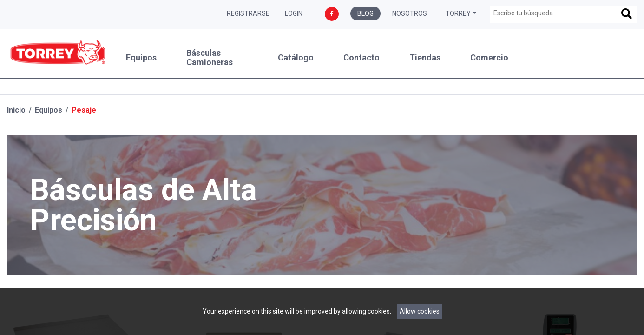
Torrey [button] (458, 13)
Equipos (141, 58)
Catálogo (296, 58)
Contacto (361, 58)
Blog (365, 13)
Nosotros (410, 13)
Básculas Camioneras (210, 58)
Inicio (16, 110)
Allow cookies (420, 311)
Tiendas (425, 58)
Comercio (489, 58)
